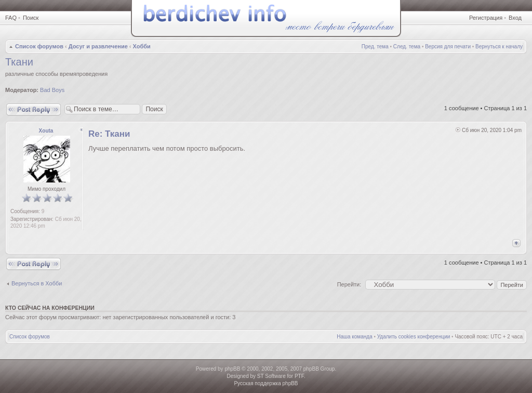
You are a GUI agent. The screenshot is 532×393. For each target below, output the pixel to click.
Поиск (31, 18)
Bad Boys (52, 90)
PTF (299, 376)
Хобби (142, 46)
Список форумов (39, 46)
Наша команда (355, 337)
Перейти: (349, 284)
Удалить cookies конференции (414, 337)
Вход (515, 18)
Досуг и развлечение (98, 46)
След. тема (407, 47)
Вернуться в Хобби (37, 283)
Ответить (34, 109)
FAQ (11, 18)
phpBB (232, 369)
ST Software (271, 376)
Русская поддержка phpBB (266, 383)
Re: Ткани (109, 134)
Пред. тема (375, 47)
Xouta (46, 131)
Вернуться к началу (499, 47)
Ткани (19, 62)
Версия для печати (448, 47)
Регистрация (486, 18)
